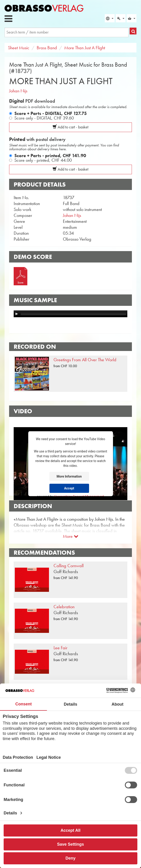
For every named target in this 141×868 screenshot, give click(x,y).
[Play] (17, 314)
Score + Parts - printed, (50, 156)
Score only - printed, (43, 160)
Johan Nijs (18, 91)
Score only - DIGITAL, (44, 118)
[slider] (73, 314)
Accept (69, 488)
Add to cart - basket (70, 127)
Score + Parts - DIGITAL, (51, 113)
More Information (69, 476)
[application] (70, 314)
